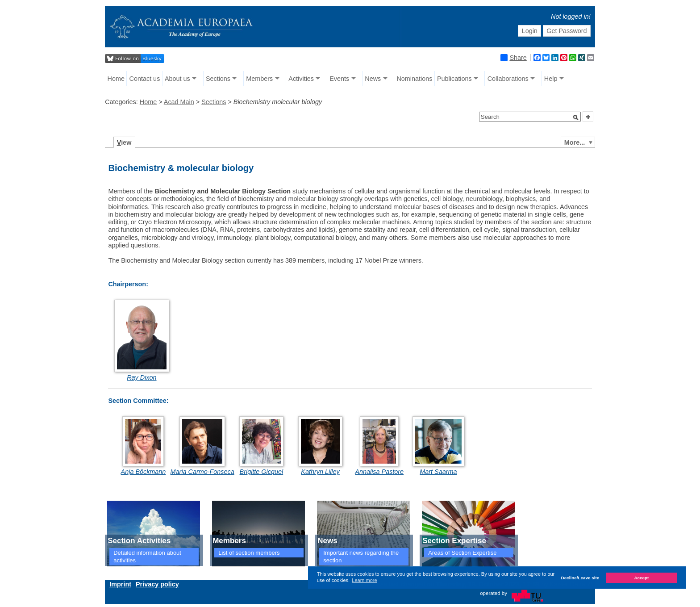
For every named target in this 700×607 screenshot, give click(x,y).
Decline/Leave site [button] (580, 578)
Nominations (414, 79)
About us (177, 79)
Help (551, 79)
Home (116, 79)
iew (124, 142)
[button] (576, 117)
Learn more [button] (364, 580)
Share (513, 58)
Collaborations (508, 79)
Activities (301, 79)
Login (530, 31)
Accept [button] (641, 578)
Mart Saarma (438, 472)
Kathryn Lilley (320, 472)
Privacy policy (157, 584)
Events (339, 79)
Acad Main (179, 102)
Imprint (120, 584)
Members (259, 79)
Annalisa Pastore (379, 472)
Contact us (145, 79)
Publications (454, 79)
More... (575, 142)
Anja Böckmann (144, 472)
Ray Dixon (142, 377)
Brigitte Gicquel (262, 472)
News (373, 79)
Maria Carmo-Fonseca (202, 472)
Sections (218, 79)
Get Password (567, 31)
